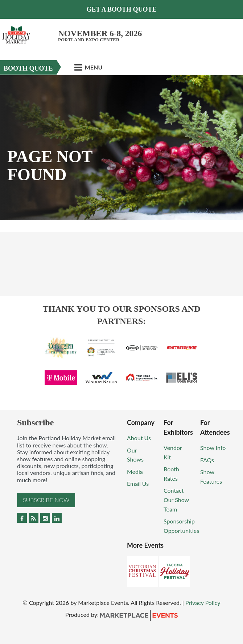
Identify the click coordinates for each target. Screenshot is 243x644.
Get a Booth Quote (121, 9)
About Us (139, 438)
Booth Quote (28, 68)
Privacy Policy (203, 603)
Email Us (138, 483)
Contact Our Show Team (176, 500)
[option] (122, 148)
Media (135, 472)
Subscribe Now (46, 500)
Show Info (213, 448)
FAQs (207, 460)
